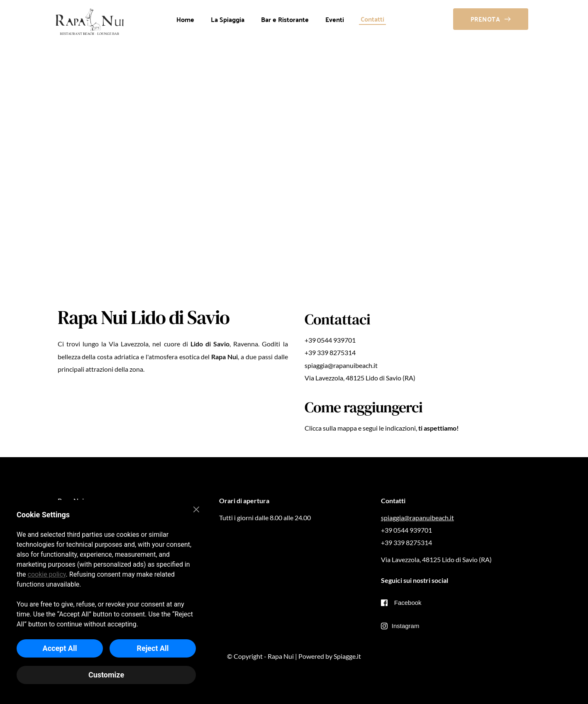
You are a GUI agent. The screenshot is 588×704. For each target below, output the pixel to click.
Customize (106, 675)
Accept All (60, 648)
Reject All (152, 648)
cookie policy (47, 574)
